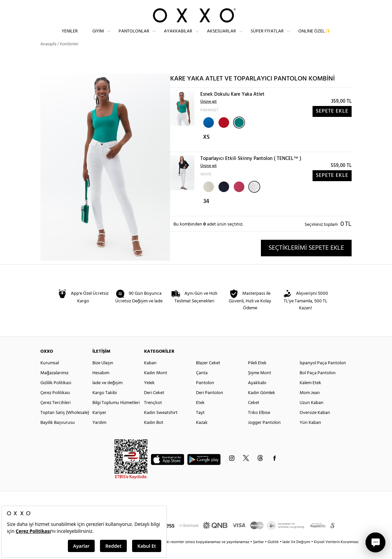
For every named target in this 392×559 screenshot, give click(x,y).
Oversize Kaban (315, 425)
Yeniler (70, 37)
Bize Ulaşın (103, 375)
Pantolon (205, 395)
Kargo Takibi (105, 405)
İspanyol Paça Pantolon (323, 375)
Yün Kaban (310, 435)
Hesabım (101, 385)
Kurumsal (50, 375)
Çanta (202, 385)
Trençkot (153, 415)
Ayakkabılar (178, 37)
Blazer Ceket (208, 375)
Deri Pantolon (210, 405)
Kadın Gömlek (262, 405)
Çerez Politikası (55, 405)
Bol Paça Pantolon (318, 385)
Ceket (254, 415)
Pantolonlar (134, 37)
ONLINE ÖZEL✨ (314, 37)
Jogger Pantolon (264, 435)
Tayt (200, 425)
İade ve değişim (107, 395)
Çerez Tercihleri (55, 415)
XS (206, 149)
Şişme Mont (260, 385)
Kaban (150, 375)
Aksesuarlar (221, 37)
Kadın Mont (156, 385)
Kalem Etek (310, 395)
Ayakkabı (257, 395)
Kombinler (69, 56)
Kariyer (99, 425)
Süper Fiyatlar (267, 37)
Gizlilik (274, 554)
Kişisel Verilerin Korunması (336, 554)
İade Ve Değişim (296, 554)
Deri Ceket (154, 405)
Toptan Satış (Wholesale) (65, 425)
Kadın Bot (154, 435)
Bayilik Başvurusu (58, 435)
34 (206, 213)
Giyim (98, 37)
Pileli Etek (257, 375)
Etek (200, 415)
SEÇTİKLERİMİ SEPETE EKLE (306, 260)
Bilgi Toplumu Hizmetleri (116, 415)
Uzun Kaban (312, 415)
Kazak (202, 435)
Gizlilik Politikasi (56, 395)
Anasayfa (48, 56)
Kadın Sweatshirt (161, 425)
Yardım (99, 435)
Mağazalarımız (54, 385)
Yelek (149, 395)
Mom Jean (310, 405)
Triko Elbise (259, 425)
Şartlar (259, 554)
